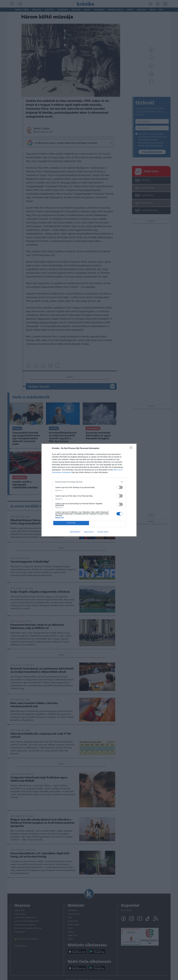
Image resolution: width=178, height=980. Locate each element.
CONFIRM (71, 523)
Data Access (89, 532)
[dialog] (89, 490)
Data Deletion (75, 532)
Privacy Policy (103, 532)
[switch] (120, 487)
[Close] (132, 448)
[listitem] (89, 482)
